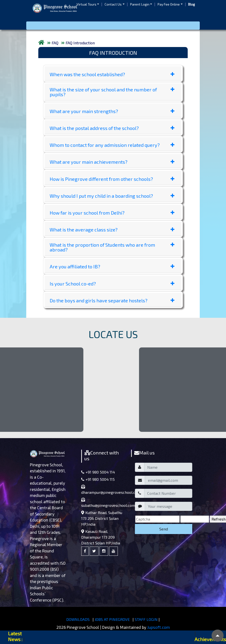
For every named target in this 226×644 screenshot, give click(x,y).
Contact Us (113, 4)
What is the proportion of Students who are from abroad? (112, 247)
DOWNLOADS (78, 619)
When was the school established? (112, 74)
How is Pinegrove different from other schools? (112, 179)
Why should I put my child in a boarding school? (112, 196)
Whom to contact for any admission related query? (112, 145)
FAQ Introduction (80, 43)
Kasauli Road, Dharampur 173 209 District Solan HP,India (101, 537)
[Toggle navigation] (113, 26)
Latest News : (15, 636)
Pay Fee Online (169, 4)
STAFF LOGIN (146, 619)
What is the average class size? (112, 230)
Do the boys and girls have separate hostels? (112, 300)
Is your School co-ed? (112, 284)
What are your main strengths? (112, 111)
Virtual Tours (86, 4)
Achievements (210, 639)
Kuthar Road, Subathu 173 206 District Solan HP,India (102, 518)
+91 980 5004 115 (98, 479)
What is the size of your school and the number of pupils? (112, 92)
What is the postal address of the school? (112, 128)
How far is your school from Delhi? (112, 213)
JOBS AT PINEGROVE (112, 619)
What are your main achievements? (112, 162)
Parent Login (140, 4)
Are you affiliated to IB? (112, 266)
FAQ (55, 43)
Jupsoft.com (159, 627)
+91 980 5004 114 (98, 472)
